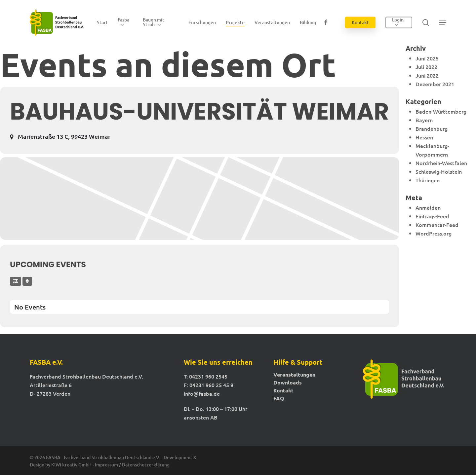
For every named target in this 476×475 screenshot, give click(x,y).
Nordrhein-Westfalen (441, 163)
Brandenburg (432, 128)
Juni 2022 (427, 75)
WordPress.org (434, 233)
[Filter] (16, 281)
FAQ (279, 398)
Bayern (424, 120)
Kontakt (283, 390)
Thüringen (428, 180)
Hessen (424, 137)
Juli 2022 (426, 67)
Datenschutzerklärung (146, 465)
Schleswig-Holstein (439, 171)
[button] (443, 23)
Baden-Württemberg (441, 111)
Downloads (288, 383)
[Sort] (27, 281)
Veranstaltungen (294, 375)
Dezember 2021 (435, 84)
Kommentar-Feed (437, 225)
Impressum (106, 465)
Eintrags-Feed (432, 216)
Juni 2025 (427, 58)
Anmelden (428, 207)
